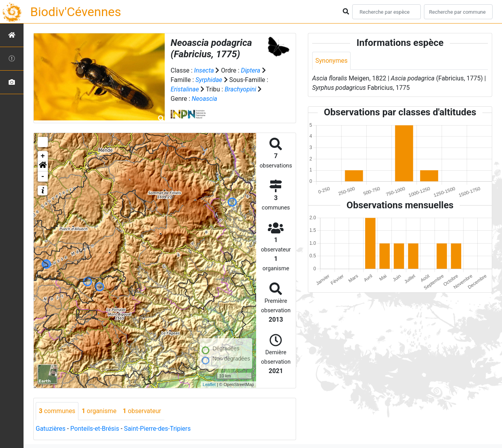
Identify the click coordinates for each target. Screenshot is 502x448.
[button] (43, 166)
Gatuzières (51, 429)
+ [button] (43, 156)
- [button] (43, 177)
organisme (99, 411)
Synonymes (331, 61)
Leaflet (209, 384)
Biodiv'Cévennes (76, 12)
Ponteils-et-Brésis (95, 429)
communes (57, 411)
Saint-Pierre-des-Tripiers (157, 429)
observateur (142, 411)
